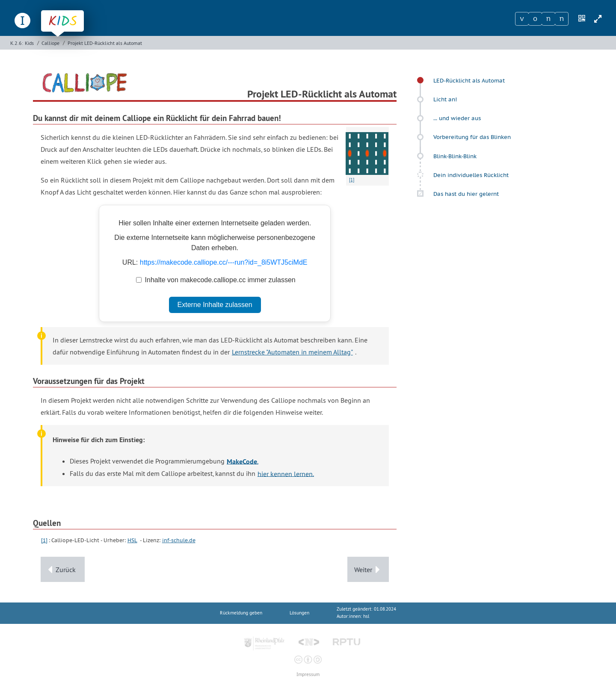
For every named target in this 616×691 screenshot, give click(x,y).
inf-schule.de (179, 540)
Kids (29, 43)
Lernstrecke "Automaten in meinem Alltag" (292, 352)
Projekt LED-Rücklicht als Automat (105, 43)
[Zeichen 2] (535, 19)
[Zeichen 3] (548, 19)
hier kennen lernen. (286, 473)
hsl (366, 616)
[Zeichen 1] (522, 19)
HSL (132, 540)
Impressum (308, 675)
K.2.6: (17, 43)
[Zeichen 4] (562, 19)
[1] (44, 540)
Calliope (50, 43)
